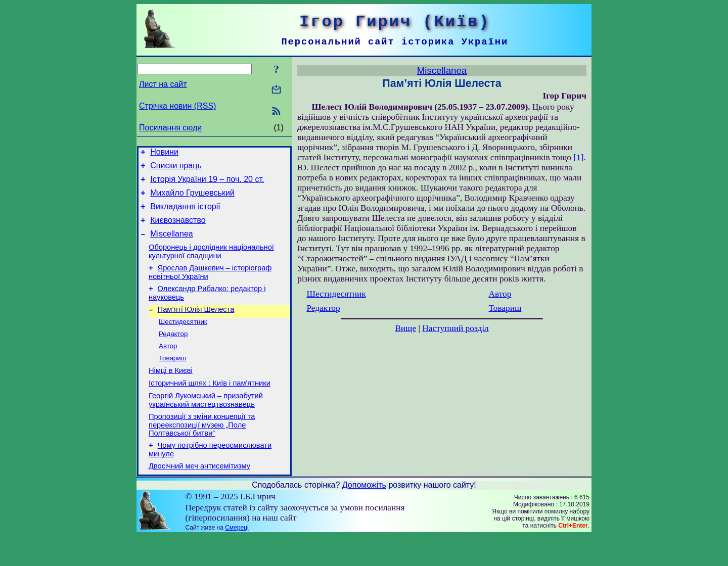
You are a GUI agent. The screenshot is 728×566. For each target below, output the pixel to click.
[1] (578, 157)
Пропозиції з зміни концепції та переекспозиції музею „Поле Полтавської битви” (202, 452)
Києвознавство (178, 229)
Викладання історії (185, 214)
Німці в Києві (171, 393)
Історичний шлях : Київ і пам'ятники (210, 407)
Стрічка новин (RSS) (177, 106)
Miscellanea (171, 244)
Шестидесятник (183, 339)
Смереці (237, 557)
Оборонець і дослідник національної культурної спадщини (211, 264)
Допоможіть (364, 515)
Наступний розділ (455, 328)
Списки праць (176, 169)
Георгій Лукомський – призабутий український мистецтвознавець (206, 425)
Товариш (172, 379)
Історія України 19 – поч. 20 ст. (207, 184)
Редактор (173, 352)
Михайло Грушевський (192, 199)
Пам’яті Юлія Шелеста (196, 326)
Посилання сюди (170, 128)
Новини (164, 153)
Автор (168, 366)
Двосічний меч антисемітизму (199, 496)
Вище (405, 328)
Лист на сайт (163, 84)
